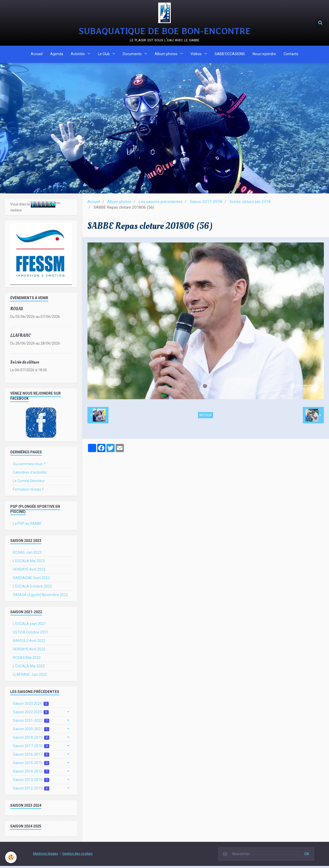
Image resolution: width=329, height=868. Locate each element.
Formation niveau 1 (28, 491)
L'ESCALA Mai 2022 (29, 668)
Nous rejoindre (264, 55)
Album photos (166, 55)
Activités (78, 55)
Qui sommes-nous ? (29, 466)
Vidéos (196, 55)
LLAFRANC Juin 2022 (30, 677)
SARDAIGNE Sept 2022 (31, 580)
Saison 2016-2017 (31, 757)
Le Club (104, 55)
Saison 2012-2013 (31, 790)
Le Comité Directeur (29, 483)
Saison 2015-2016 (31, 765)
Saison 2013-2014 (31, 782)
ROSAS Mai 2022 (27, 660)
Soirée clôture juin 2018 (250, 204)
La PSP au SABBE (27, 525)
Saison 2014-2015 (31, 773)
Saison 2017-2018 (206, 204)
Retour (206, 417)
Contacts (291, 55)
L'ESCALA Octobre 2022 (32, 588)
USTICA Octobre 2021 (31, 634)
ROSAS (17, 311)
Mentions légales (46, 856)
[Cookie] (11, 857)
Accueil (37, 55)
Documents (133, 55)
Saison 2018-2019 (31, 740)
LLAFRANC (21, 338)
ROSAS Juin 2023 (27, 554)
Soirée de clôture (25, 364)
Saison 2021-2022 (31, 723)
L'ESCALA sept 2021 (29, 626)
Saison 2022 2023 (31, 714)
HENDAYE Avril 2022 (29, 651)
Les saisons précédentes (161, 204)
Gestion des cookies (77, 856)
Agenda (57, 55)
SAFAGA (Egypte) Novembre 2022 (40, 597)
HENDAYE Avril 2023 (29, 571)
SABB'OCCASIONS (230, 55)
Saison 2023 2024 (31, 706)
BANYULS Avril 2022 (29, 643)
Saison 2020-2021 (31, 731)
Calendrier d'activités (30, 474)
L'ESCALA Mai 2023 (29, 563)
